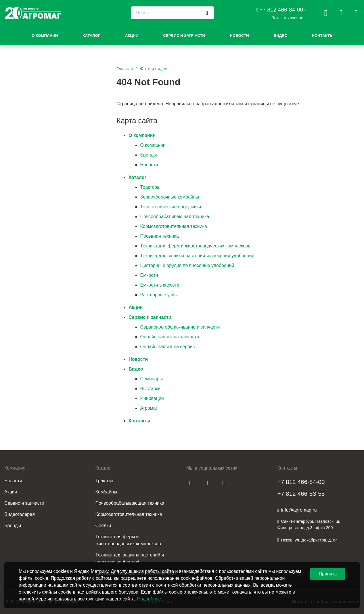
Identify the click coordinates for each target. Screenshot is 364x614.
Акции (132, 36)
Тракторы (150, 187)
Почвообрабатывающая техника (175, 217)
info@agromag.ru (299, 510)
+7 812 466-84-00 (281, 10)
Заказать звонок (287, 18)
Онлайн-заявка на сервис (167, 347)
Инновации (152, 398)
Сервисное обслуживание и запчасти (180, 327)
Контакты (323, 36)
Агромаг (149, 408)
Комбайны (106, 492)
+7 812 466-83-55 (301, 494)
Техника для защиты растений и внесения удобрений (197, 256)
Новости (239, 36)
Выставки (150, 389)
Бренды (148, 155)
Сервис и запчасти (184, 36)
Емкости (149, 275)
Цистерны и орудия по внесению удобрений (187, 265)
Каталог (91, 36)
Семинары (151, 379)
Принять (328, 574)
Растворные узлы (159, 295)
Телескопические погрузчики (170, 207)
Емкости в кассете (160, 285)
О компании (45, 36)
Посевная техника (159, 236)
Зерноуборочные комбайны (169, 197)
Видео (281, 36)
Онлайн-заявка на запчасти (169, 337)
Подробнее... (151, 599)
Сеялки (103, 526)
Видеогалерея (20, 514)
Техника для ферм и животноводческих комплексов (195, 246)
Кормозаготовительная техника (173, 226)
